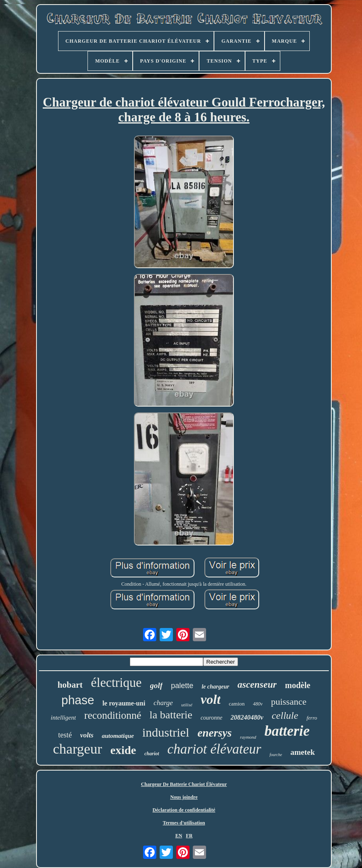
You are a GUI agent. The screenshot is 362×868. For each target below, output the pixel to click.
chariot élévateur (214, 749)
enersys (215, 733)
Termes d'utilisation (184, 823)
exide (123, 750)
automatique (118, 736)
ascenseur (257, 685)
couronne (211, 718)
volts (87, 735)
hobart (70, 685)
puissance (289, 702)
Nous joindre (184, 797)
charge (163, 703)
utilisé (187, 705)
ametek (302, 752)
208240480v (247, 717)
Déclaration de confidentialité (184, 810)
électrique (116, 683)
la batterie (171, 715)
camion (237, 704)
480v (258, 704)
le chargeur (215, 687)
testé (65, 735)
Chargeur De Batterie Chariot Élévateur (184, 784)
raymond (248, 737)
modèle (298, 685)
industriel (166, 732)
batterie (287, 731)
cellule (285, 715)
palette (182, 686)
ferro (312, 718)
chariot (152, 754)
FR (189, 836)
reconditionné (113, 715)
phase (78, 700)
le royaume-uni (124, 703)
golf (157, 685)
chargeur (78, 749)
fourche (276, 755)
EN (179, 836)
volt (211, 699)
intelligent (63, 718)
